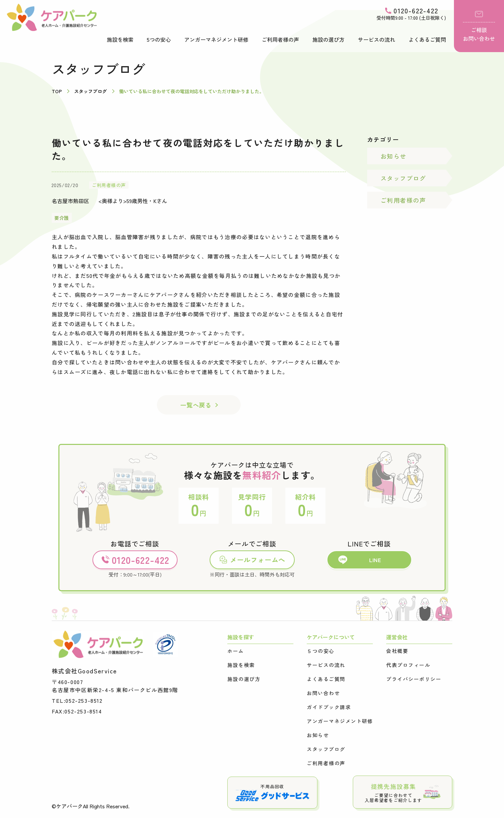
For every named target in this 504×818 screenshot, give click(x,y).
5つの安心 (159, 39)
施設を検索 (120, 39)
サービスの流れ (376, 39)
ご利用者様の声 (280, 39)
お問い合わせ (323, 693)
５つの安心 (321, 651)
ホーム (236, 651)
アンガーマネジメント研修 (216, 39)
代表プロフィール (408, 665)
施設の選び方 (328, 39)
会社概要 (397, 651)
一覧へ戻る (196, 405)
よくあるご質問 (427, 39)
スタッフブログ (403, 178)
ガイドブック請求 (329, 707)
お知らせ (394, 156)
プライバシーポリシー (414, 679)
